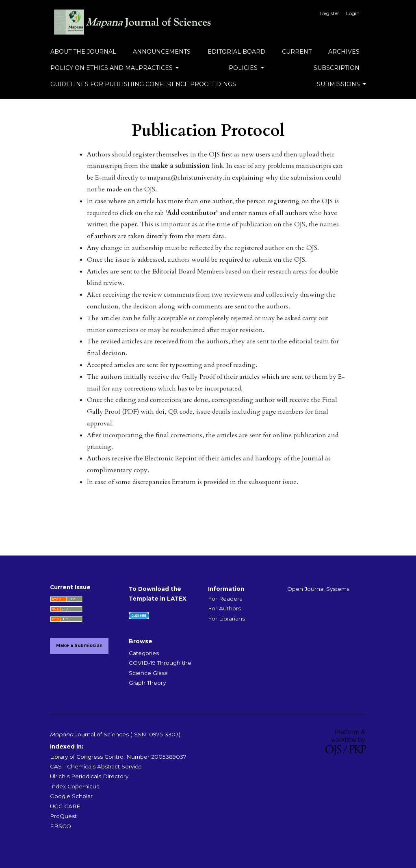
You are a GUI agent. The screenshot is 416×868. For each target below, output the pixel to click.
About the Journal (83, 52)
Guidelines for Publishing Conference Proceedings (143, 84)
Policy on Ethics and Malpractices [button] (112, 68)
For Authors (224, 608)
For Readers (225, 599)
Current (297, 52)
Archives (344, 52)
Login (353, 13)
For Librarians (226, 618)
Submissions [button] (339, 84)
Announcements (162, 52)
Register (330, 13)
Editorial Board (236, 52)
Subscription (337, 68)
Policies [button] (244, 68)
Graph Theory (147, 683)
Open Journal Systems (318, 589)
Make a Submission (79, 646)
